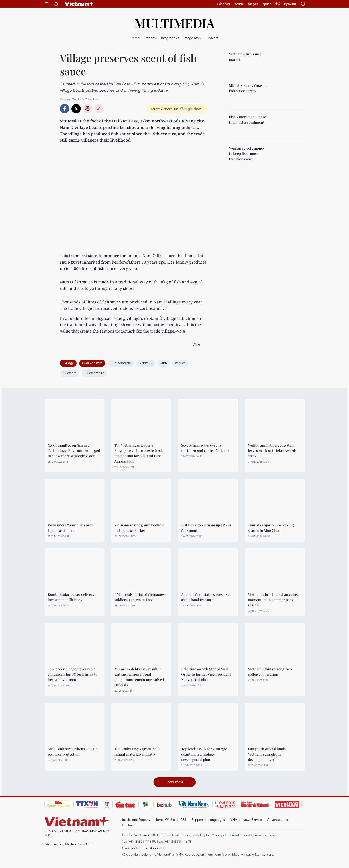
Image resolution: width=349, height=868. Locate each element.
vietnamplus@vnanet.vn (149, 848)
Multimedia (174, 23)
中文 (278, 4)
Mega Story (193, 38)
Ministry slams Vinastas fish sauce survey (248, 88)
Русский (290, 4)
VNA (234, 819)
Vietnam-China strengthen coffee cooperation (270, 672)
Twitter (76, 109)
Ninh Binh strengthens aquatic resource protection (73, 751)
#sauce (180, 363)
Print (88, 109)
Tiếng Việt (224, 4)
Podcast (212, 38)
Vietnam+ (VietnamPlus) (80, 4)
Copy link (99, 109)
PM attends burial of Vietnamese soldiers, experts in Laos (140, 597)
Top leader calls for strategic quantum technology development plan (204, 754)
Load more (175, 782)
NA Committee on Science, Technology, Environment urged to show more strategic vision (74, 450)
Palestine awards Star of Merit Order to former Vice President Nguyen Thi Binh (206, 674)
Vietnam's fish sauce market (245, 57)
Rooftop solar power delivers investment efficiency (71, 597)
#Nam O (146, 363)
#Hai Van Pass (92, 363)
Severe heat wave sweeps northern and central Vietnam (205, 448)
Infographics (170, 38)
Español (267, 4)
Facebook (65, 109)
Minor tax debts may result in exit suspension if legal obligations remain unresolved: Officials (140, 677)
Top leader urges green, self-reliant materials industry (137, 751)
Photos (136, 38)
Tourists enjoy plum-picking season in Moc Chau (271, 528)
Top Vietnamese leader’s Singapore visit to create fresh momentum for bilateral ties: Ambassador (139, 453)
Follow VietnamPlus (164, 109)
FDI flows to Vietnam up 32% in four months (206, 528)
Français (252, 4)
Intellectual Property (136, 819)
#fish (164, 363)
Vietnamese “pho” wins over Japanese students (70, 528)
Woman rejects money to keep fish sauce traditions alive (247, 153)
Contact (128, 825)
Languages (217, 819)
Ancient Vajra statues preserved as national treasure (206, 597)
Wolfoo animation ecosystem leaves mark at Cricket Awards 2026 (272, 450)
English (238, 4)
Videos (151, 38)
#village (68, 363)
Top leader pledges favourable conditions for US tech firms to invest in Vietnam (73, 674)
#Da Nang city (121, 363)
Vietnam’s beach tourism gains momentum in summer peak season (273, 600)
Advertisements (278, 819)
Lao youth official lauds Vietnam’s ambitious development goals (267, 754)
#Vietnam (70, 373)
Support (197, 819)
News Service (252, 819)
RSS (183, 819)
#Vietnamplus (94, 373)
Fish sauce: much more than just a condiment (248, 119)
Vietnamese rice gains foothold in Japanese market (139, 528)
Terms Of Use (165, 819)
